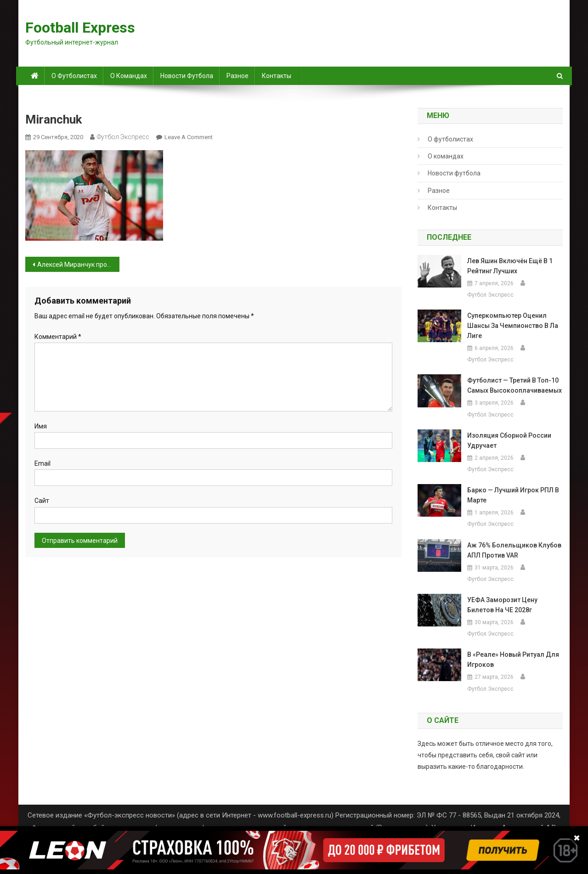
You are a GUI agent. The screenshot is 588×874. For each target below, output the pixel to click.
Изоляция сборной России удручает (509, 440)
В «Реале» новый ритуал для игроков (513, 660)
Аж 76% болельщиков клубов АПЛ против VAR (514, 550)
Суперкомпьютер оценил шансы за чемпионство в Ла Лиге (513, 326)
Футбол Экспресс (123, 137)
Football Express (80, 28)
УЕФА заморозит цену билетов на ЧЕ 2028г (502, 605)
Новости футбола (187, 76)
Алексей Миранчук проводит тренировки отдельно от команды (78, 265)
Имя (41, 426)
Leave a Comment (189, 137)
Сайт (42, 501)
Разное (237, 76)
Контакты (277, 76)
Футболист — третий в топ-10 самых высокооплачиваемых (514, 385)
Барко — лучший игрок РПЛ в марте (513, 495)
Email (42, 463)
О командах (129, 76)
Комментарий (58, 337)
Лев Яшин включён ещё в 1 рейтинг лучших (510, 266)
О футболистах (74, 76)
